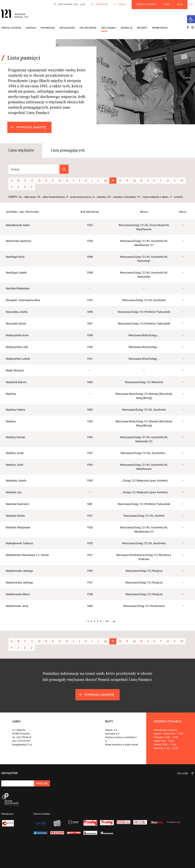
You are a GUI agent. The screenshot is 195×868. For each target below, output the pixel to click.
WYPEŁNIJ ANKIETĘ (31, 127)
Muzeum (31, 28)
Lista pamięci (109, 28)
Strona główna (11, 28)
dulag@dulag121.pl (22, 745)
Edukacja (127, 28)
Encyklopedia (88, 28)
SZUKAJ (122, 4)
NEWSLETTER (102, 4)
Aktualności (67, 28)
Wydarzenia (48, 28)
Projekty (142, 28)
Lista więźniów (21, 151)
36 (107, 621)
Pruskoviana (160, 28)
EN (191, 4)
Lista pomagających (68, 151)
